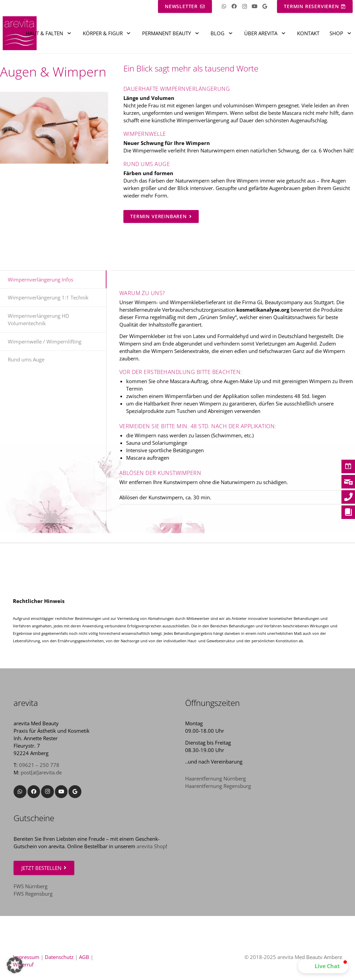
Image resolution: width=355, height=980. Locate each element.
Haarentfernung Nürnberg (215, 778)
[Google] (265, 6)
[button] (323, 966)
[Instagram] (244, 6)
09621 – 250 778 (39, 765)
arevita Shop (151, 846)
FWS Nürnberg (31, 886)
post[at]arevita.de (41, 772)
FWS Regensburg (33, 894)
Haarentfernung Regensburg (218, 786)
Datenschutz (59, 957)
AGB (84, 957)
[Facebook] (234, 6)
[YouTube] (255, 6)
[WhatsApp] (224, 6)
